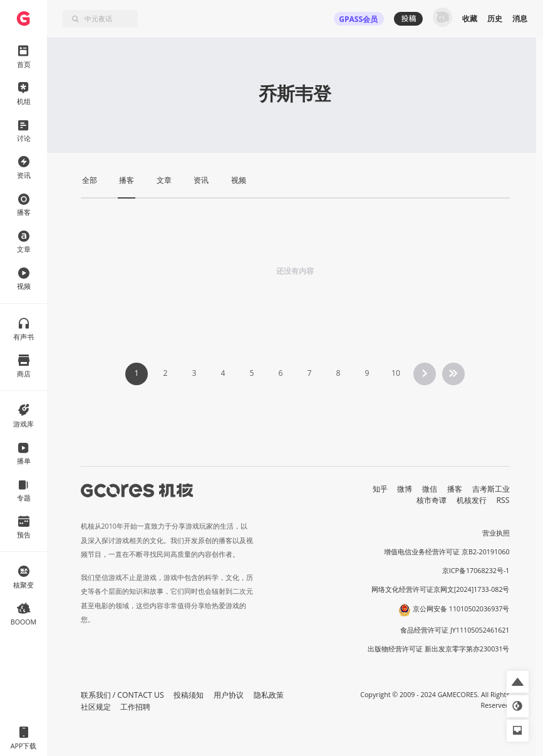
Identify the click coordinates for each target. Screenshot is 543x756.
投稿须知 (189, 695)
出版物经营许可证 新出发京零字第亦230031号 (439, 649)
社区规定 (96, 707)
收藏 (470, 18)
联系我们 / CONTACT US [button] (122, 695)
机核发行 (472, 500)
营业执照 (496, 533)
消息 (520, 18)
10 (396, 373)
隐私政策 (269, 695)
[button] (518, 682)
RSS (503, 500)
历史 (495, 18)
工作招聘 (135, 707)
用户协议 (229, 695)
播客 (455, 489)
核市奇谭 (432, 500)
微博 (405, 489)
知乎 (380, 489)
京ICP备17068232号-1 (476, 571)
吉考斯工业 (491, 489)
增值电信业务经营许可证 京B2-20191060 (447, 552)
